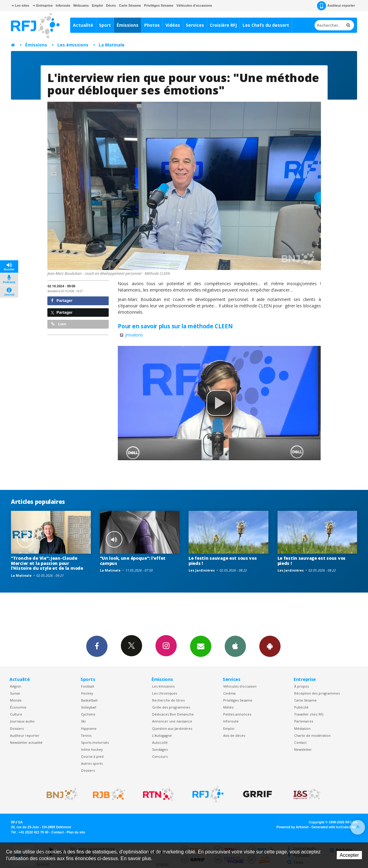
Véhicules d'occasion (240, 686)
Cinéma (229, 693)
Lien (59, 324)
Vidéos (173, 25)
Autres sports (92, 763)
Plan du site (76, 832)
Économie (18, 707)
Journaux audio (22, 721)
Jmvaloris (134, 335)
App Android (270, 646)
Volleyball (89, 707)
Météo (228, 707)
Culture (16, 714)
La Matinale (112, 45)
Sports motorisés (95, 742)
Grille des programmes (171, 707)
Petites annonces (237, 714)
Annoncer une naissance (172, 721)
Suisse (15, 693)
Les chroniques (165, 693)
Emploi (97, 5)
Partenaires (304, 721)
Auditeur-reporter (336, 6)
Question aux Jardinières (172, 728)
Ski (83, 721)
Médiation (302, 728)
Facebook (97, 646)
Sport (105, 25)
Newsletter (303, 749)
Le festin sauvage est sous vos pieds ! (223, 561)
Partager (62, 301)
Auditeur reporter (25, 735)
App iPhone (235, 646)
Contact (300, 742)
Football (88, 686)
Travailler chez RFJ (309, 714)
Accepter (349, 855)
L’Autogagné (162, 735)
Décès (111, 5)
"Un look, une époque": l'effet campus (133, 561)
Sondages (160, 749)
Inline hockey (92, 749)
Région (16, 686)
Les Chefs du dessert (266, 25)
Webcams (81, 5)
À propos (302, 686)
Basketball (89, 700)
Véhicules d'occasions (194, 5)
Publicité (301, 707)
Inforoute (63, 5)
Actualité (83, 25)
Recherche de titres (168, 700)
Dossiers (17, 728)
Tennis (86, 735)
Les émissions (73, 45)
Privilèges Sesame (238, 700)
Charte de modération (312, 735)
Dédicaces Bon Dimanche (173, 714)
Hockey (87, 693)
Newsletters (201, 646)
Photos (152, 25)
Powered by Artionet (293, 827)
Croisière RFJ (223, 25)
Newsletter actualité (26, 742)
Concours (160, 756)
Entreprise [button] (43, 5)
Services (195, 25)
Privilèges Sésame (159, 5)
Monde (16, 700)
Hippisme (89, 728)
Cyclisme (88, 714)
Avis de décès (234, 735)
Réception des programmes (317, 693)
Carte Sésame (130, 5)
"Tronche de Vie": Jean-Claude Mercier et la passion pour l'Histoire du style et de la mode (47, 563)
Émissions (128, 25)
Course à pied (92, 756)
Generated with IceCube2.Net (334, 827)
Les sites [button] (20, 5)
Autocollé (160, 742)
